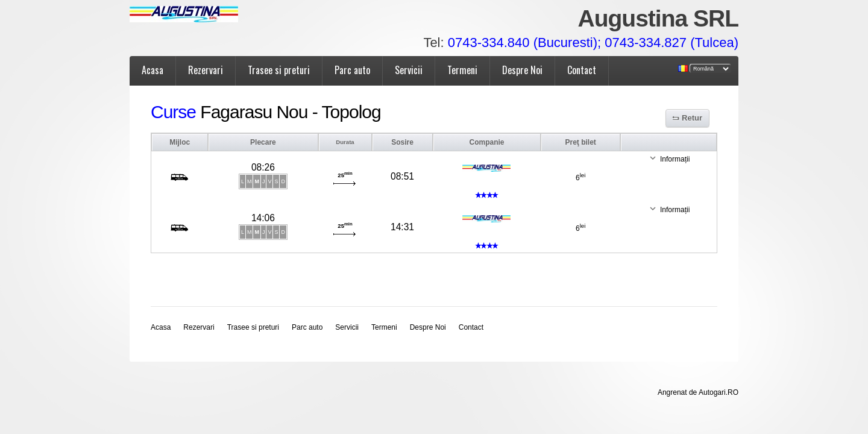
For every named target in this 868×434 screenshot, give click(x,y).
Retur (692, 118)
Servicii (409, 70)
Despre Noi (522, 70)
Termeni (462, 70)
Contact (582, 70)
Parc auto (352, 70)
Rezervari (206, 70)
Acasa (153, 70)
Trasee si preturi (279, 70)
